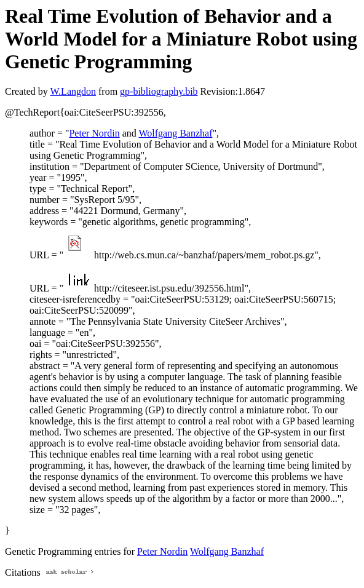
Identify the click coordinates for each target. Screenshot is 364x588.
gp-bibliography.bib (159, 91)
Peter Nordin (94, 133)
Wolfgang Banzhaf (175, 133)
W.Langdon (73, 91)
